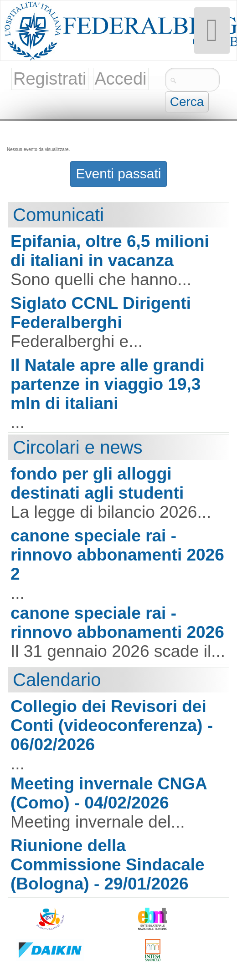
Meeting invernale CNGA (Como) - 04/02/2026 (108, 793)
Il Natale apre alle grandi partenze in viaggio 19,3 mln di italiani (108, 384)
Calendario (57, 680)
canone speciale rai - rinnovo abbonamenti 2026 (117, 623)
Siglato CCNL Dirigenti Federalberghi (101, 313)
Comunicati (58, 215)
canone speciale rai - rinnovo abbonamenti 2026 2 (117, 555)
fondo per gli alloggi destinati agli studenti (97, 483)
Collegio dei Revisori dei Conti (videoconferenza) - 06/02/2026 (112, 725)
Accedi (121, 79)
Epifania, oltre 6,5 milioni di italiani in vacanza (110, 251)
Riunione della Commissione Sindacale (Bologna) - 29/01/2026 (108, 865)
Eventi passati (119, 174)
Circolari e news (78, 447)
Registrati (50, 79)
